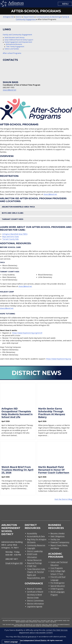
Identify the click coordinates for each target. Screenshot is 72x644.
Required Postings (34, 563)
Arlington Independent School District (31, 640)
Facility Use (55, 539)
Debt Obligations (58, 536)
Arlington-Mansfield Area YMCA (18, 207)
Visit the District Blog (63, 499)
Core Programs (57, 568)
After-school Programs (12, 53)
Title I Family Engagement (15, 47)
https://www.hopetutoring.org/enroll (27, 333)
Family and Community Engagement (17, 35)
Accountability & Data (36, 536)
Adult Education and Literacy (15, 37)
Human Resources (34, 560)
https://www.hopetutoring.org (58, 359)
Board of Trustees (34, 589)
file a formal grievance (27, 637)
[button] (65, 4)
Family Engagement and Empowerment (18, 42)
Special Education (58, 586)
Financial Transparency (60, 542)
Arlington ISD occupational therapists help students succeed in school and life (17, 413)
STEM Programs (57, 589)
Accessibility (32, 533)
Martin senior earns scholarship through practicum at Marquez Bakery (52, 413)
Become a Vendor (58, 533)
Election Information (35, 604)
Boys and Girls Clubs (13, 213)
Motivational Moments (14, 44)
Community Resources (36, 545)
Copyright (31, 548)
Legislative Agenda (35, 607)
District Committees (35, 601)
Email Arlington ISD (14, 563)
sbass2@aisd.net (10, 90)
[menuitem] (55, 515)
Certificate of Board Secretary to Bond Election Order (35, 595)
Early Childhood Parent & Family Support (19, 40)
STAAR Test (32, 566)
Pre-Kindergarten (58, 583)
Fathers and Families (12, 49)
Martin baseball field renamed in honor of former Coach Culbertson (54, 470)
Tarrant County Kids (13, 219)
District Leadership (35, 551)
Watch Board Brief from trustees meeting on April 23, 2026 (17, 470)
